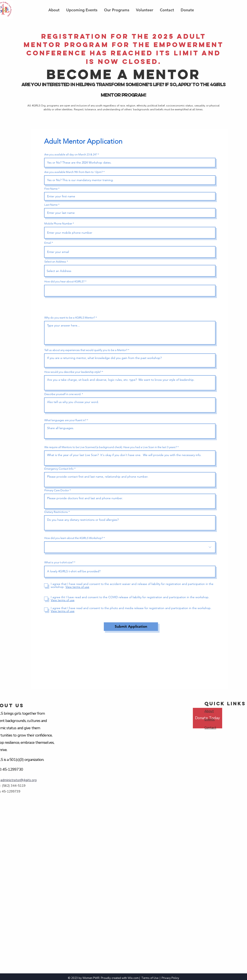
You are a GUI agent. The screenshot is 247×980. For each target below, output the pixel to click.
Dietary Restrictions (56, 512)
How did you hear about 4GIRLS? (64, 281)
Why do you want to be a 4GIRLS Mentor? (70, 318)
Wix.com (133, 978)
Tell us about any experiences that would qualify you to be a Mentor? (86, 350)
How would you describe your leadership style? (73, 372)
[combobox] (130, 271)
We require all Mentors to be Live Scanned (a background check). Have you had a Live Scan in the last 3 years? (111, 447)
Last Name (51, 205)
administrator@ (12, 780)
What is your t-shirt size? (59, 562)
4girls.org (30, 780)
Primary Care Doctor (57, 490)
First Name (51, 189)
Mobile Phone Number (58, 224)
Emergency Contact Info (59, 469)
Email (48, 243)
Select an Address (55, 262)
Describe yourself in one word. (63, 394)
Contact (210, 728)
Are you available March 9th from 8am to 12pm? (74, 172)
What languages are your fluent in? (65, 420)
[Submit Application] (131, 627)
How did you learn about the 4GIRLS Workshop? (74, 538)
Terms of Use (150, 978)
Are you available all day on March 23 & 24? (71, 154)
